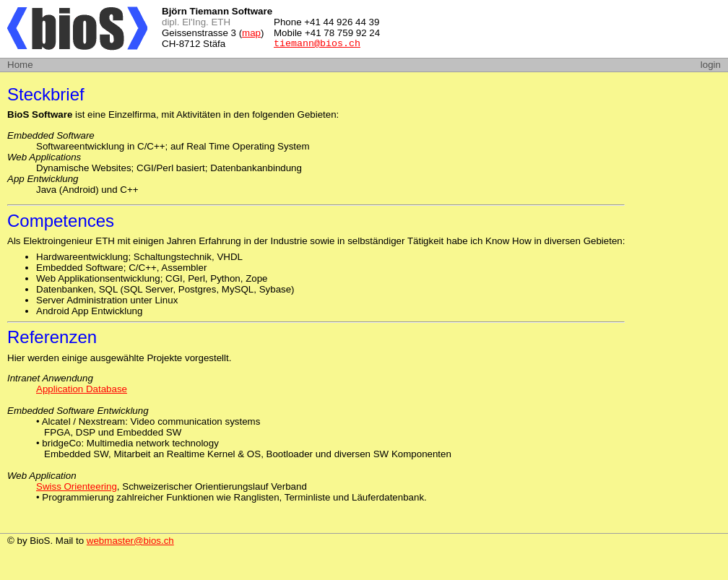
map (251, 33)
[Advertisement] (552, 29)
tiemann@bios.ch (317, 45)
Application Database (82, 389)
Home (20, 65)
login (711, 65)
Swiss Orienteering (77, 486)
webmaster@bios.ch (130, 541)
